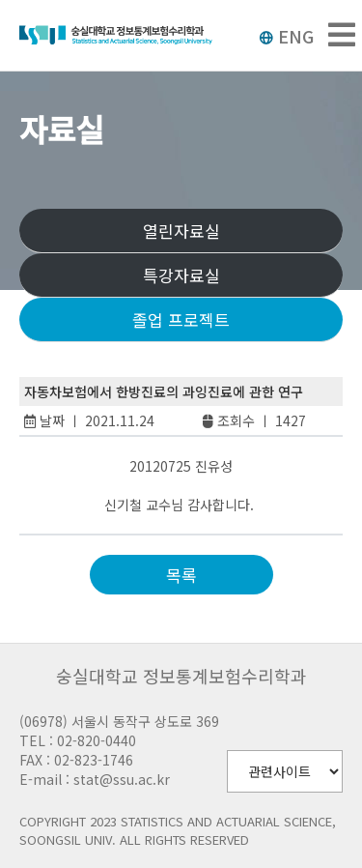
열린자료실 (181, 231)
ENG (286, 36)
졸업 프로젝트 (181, 319)
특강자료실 (181, 275)
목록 (181, 575)
